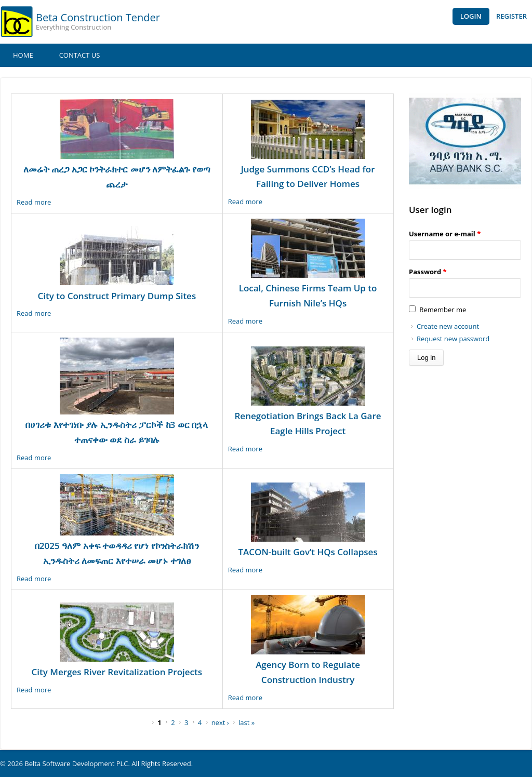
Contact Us (80, 55)
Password (428, 272)
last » (247, 722)
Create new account (448, 326)
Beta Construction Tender (98, 17)
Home (23, 55)
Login (471, 16)
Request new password (453, 339)
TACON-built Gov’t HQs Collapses (308, 552)
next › (220, 722)
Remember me (443, 310)
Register (511, 16)
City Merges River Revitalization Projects (117, 672)
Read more (34, 202)
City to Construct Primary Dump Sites (117, 296)
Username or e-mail (445, 234)
